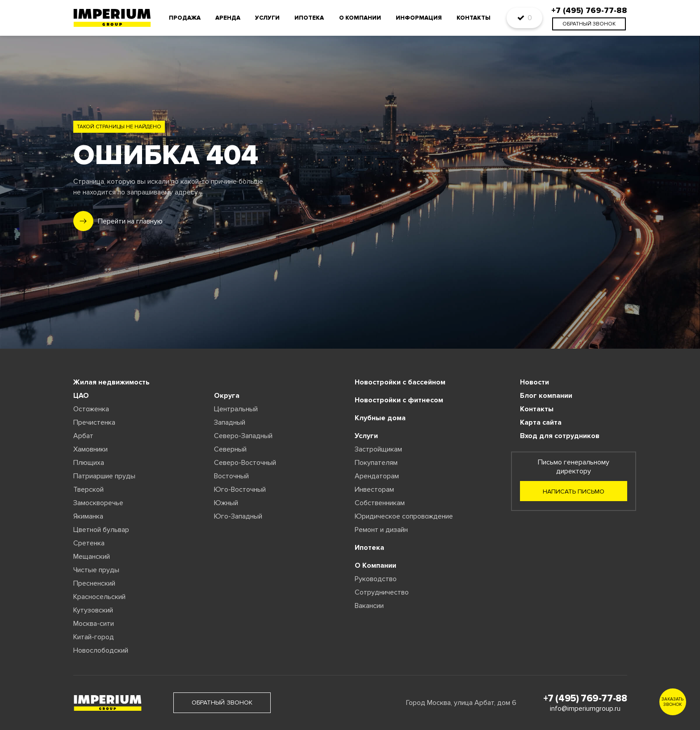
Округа (227, 396)
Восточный (231, 476)
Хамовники (90, 449)
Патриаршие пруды (104, 476)
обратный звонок (589, 24)
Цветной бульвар (101, 530)
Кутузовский (93, 610)
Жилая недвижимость (111, 382)
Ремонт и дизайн (381, 530)
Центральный (236, 409)
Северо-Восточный (245, 463)
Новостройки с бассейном (400, 382)
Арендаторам (377, 476)
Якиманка (88, 516)
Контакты (474, 18)
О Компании (375, 565)
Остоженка (91, 409)
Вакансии (369, 606)
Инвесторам (374, 489)
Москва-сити (94, 624)
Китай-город (94, 637)
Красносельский (99, 597)
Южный (226, 503)
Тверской (88, 489)
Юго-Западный (238, 516)
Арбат (83, 436)
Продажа (185, 18)
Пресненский (94, 583)
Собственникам (380, 503)
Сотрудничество (382, 592)
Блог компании (546, 396)
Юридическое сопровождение (404, 516)
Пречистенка (94, 422)
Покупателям (376, 463)
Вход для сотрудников (560, 436)
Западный (230, 422)
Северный (230, 449)
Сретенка (89, 543)
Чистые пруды (96, 570)
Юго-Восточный (240, 489)
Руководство (376, 579)
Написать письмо (574, 492)
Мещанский (92, 557)
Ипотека (309, 18)
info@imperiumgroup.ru (585, 709)
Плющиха (89, 463)
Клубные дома (380, 418)
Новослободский (101, 650)
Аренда (228, 18)
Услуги (267, 18)
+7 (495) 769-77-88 (585, 698)
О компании (360, 18)
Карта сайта (541, 422)
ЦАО (81, 396)
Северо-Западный (243, 436)
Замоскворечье (98, 503)
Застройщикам (378, 449)
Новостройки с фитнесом (399, 400)
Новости (534, 382)
